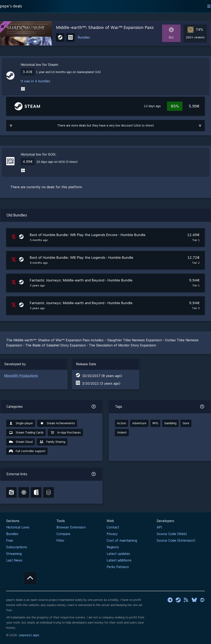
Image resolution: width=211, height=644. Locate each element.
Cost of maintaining (122, 541)
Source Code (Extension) (176, 541)
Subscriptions (17, 547)
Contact (113, 527)
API (159, 527)
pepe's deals (11, 6)
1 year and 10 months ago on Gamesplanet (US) (69, 72)
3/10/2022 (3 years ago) (101, 383)
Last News (14, 560)
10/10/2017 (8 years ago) (102, 376)
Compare (63, 534)
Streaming (14, 554)
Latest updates (118, 554)
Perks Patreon (118, 567)
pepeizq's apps (29, 635)
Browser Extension (71, 527)
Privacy (112, 534)
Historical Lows (18, 527)
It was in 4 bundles (35, 81)
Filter (60, 541)
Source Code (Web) (172, 534)
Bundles (84, 37)
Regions (113, 547)
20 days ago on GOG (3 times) (57, 162)
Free (10, 541)
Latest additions (119, 560)
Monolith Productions (21, 376)
